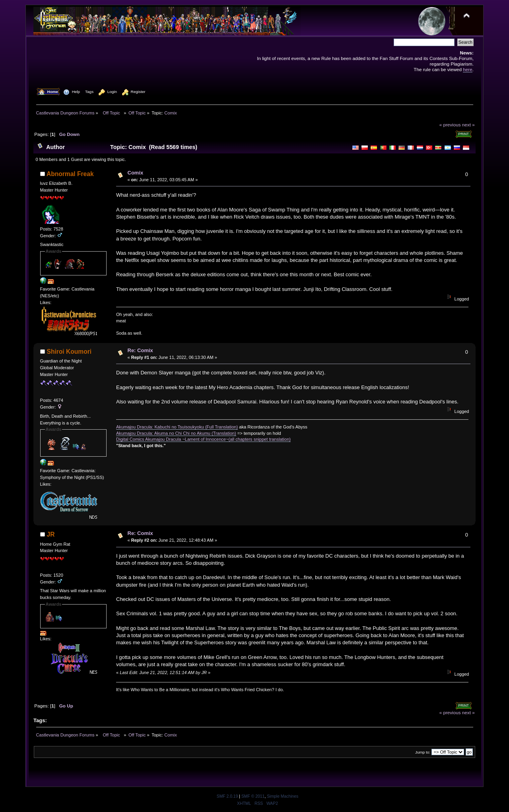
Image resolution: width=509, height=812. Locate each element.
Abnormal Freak (70, 174)
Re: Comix (140, 350)
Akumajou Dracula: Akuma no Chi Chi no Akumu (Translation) (176, 433)
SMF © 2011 (253, 796)
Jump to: (423, 752)
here (467, 69)
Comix (136, 173)
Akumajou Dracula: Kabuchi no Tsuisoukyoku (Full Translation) (177, 427)
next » (468, 125)
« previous (450, 125)
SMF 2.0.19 (227, 796)
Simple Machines (283, 796)
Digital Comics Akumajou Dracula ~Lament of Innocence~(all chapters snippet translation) (203, 439)
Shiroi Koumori (69, 352)
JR (51, 534)
